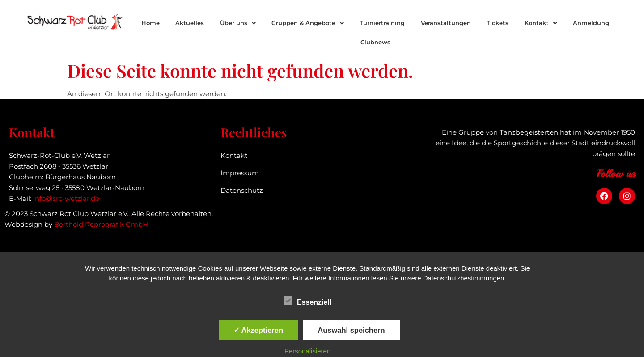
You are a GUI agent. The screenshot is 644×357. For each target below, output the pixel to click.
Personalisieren (307, 351)
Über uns (238, 23)
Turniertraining (382, 23)
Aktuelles (190, 23)
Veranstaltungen (446, 23)
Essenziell (307, 301)
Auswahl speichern (351, 330)
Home (150, 23)
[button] (238, 23)
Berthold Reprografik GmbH (101, 224)
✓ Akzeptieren (258, 330)
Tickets (498, 23)
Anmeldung (591, 23)
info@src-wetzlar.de (66, 198)
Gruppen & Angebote (308, 23)
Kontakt (541, 23)
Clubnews (375, 42)
